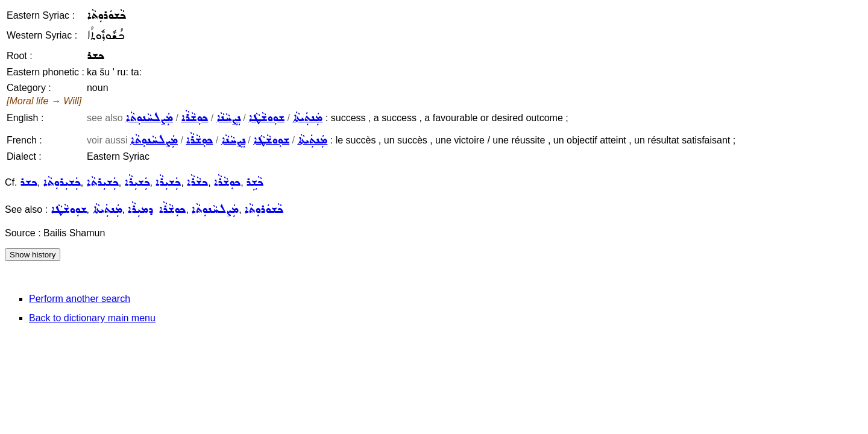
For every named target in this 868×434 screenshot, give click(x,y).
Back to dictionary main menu (92, 318)
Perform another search (80, 299)
